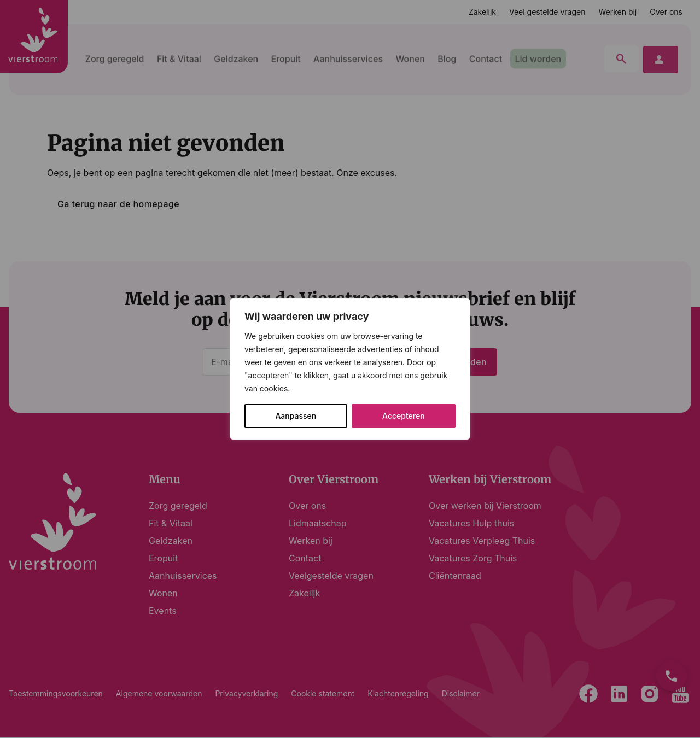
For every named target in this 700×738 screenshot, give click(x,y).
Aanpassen (296, 416)
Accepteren (404, 416)
